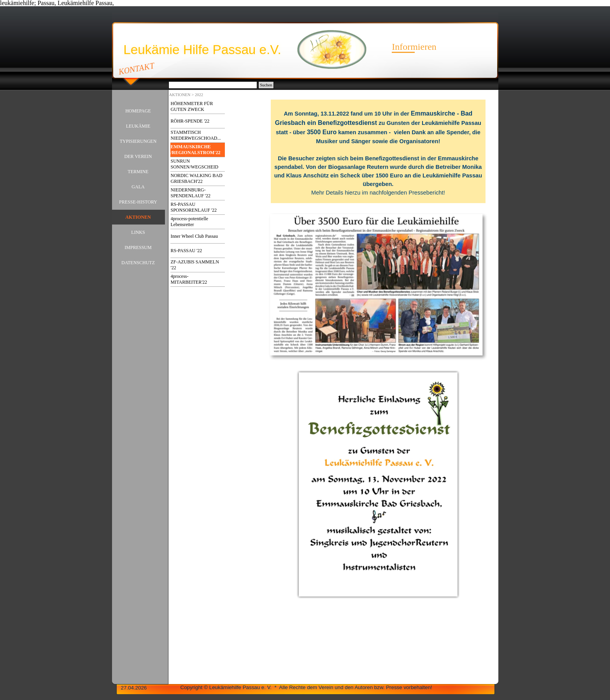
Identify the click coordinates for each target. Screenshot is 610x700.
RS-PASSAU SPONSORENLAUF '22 (194, 207)
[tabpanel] (378, 151)
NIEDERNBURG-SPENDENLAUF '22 (191, 193)
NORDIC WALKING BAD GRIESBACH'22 (197, 178)
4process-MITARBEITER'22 (189, 279)
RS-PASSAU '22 (187, 251)
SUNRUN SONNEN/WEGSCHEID (195, 164)
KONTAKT (136, 68)
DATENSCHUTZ (138, 263)
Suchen (266, 85)
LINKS (138, 232)
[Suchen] (213, 85)
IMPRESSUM (138, 247)
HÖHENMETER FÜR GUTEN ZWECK (192, 106)
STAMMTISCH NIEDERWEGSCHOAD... (196, 135)
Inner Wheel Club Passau (194, 236)
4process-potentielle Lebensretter (190, 222)
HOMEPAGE (138, 111)
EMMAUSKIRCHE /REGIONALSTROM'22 (196, 150)
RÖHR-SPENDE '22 (190, 121)
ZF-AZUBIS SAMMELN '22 (195, 265)
